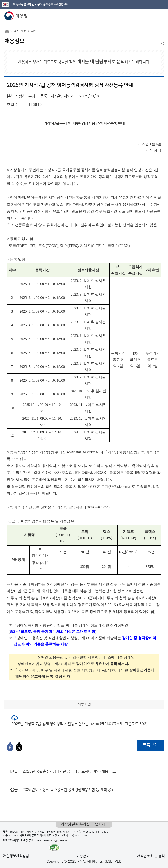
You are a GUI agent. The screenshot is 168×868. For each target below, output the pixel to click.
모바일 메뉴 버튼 (161, 16)
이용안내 (83, 856)
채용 (34, 31)
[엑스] (19, 746)
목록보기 (150, 745)
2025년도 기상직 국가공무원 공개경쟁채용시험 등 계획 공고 (68, 790)
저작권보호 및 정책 (151, 856)
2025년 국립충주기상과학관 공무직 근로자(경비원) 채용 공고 (69, 771)
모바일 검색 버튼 (153, 16)
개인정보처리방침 (16, 856)
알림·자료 (20, 31)
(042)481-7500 (99, 832)
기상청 (16, 16)
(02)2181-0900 (79, 836)
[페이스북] (10, 746)
